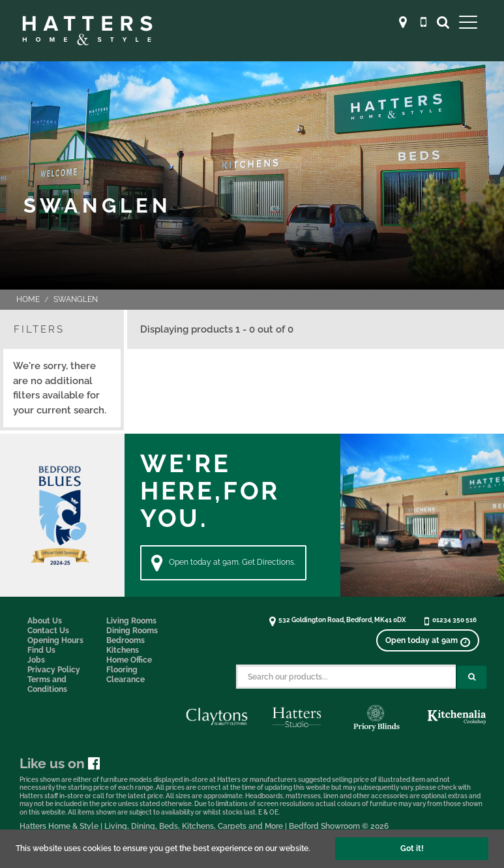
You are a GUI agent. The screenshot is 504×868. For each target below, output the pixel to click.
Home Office (129, 660)
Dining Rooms (132, 631)
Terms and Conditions (47, 684)
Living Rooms (131, 621)
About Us (45, 621)
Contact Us (48, 631)
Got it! (412, 848)
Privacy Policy (54, 670)
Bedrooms (126, 640)
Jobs (36, 660)
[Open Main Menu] (468, 22)
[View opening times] (428, 640)
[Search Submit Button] (472, 677)
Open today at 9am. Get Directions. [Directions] (223, 563)
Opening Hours (55, 640)
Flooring (122, 670)
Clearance (126, 680)
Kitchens (123, 650)
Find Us (41, 650)
